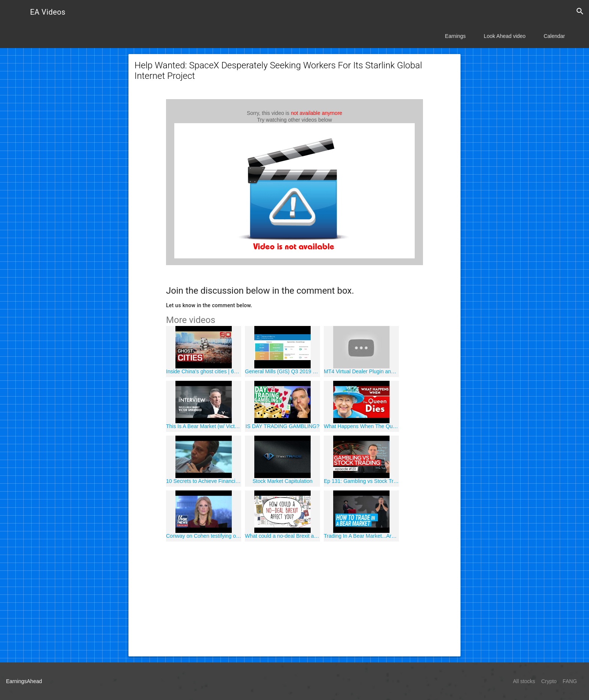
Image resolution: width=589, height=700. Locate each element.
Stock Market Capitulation (282, 481)
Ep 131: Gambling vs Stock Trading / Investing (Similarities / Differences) (361, 481)
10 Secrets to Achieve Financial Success (204, 481)
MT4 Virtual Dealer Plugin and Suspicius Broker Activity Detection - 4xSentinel (361, 371)
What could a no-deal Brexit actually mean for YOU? (282, 536)
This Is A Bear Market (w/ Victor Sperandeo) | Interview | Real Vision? (204, 426)
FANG (570, 681)
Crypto (549, 681)
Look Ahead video (505, 36)
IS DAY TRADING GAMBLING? (283, 426)
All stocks (524, 681)
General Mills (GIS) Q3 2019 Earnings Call (282, 371)
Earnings (455, 36)
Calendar (554, 36)
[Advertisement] (294, 598)
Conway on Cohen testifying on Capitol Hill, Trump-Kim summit (204, 536)
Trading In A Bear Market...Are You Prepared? (361, 536)
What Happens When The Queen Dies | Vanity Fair (361, 426)
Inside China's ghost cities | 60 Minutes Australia (204, 371)
